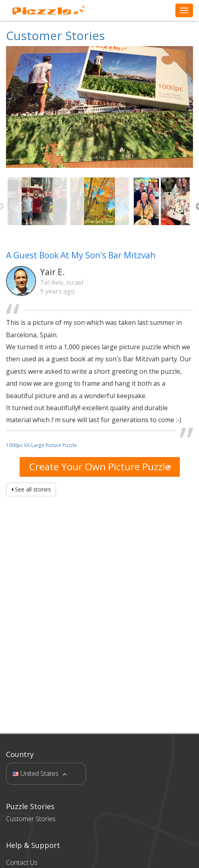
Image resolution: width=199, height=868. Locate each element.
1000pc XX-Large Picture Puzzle (41, 445)
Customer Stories (55, 35)
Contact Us (22, 862)
